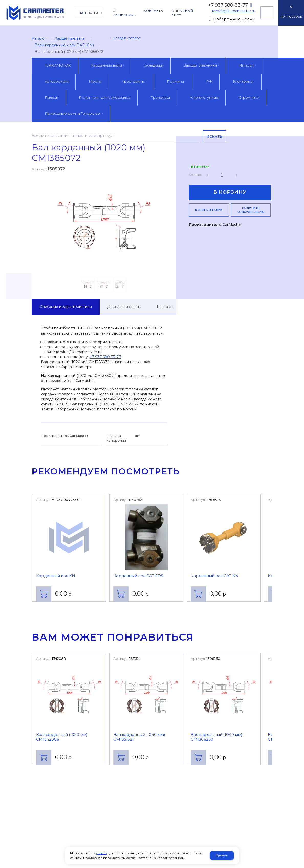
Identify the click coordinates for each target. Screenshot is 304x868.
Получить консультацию (267, 13)
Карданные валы (70, 38)
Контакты (166, 307)
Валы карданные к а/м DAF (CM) (64, 45)
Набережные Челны (234, 19)
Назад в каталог (127, 38)
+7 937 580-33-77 (228, 5)
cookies (102, 853)
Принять (222, 855)
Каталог (39, 38)
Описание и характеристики (66, 307)
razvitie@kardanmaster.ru (234, 11)
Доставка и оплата (124, 307)
